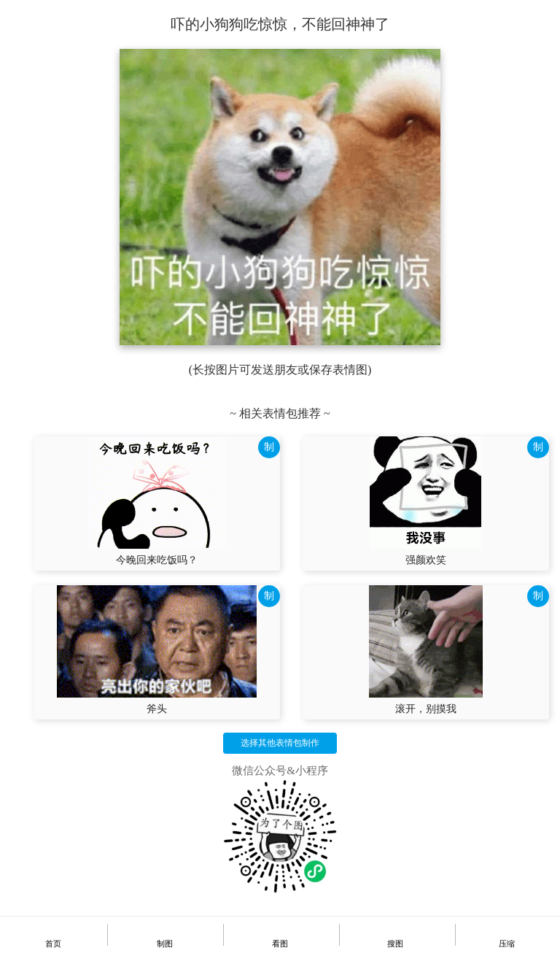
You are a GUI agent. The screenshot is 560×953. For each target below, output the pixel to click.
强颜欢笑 (426, 560)
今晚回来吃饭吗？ (157, 560)
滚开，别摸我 (426, 709)
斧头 (157, 709)
